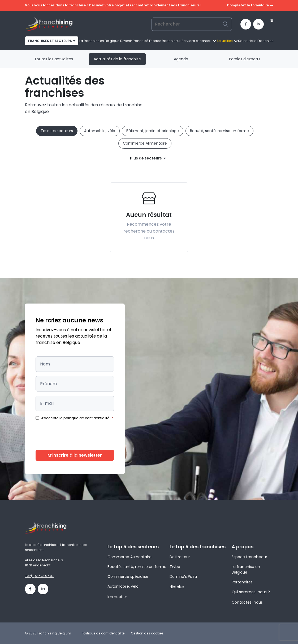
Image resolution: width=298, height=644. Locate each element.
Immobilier (117, 597)
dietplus (177, 587)
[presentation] (76, 435)
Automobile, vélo (100, 131)
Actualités (225, 41)
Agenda (181, 59)
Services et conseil (196, 41)
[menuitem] (272, 21)
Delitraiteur (180, 557)
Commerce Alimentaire (145, 143)
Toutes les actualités (54, 59)
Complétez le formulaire (250, 5)
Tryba (175, 567)
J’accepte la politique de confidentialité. (77, 418)
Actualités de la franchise (117, 59)
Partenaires (242, 582)
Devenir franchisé (134, 41)
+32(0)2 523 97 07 (39, 576)
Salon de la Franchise (256, 41)
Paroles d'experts (245, 59)
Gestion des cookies (147, 633)
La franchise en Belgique (99, 41)
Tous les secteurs (57, 131)
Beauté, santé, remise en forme (219, 131)
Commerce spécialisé (128, 576)
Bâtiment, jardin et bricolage (153, 131)
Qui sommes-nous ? (251, 592)
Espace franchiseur (165, 41)
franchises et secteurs (50, 41)
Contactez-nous (247, 602)
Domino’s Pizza (183, 576)
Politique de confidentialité (103, 633)
